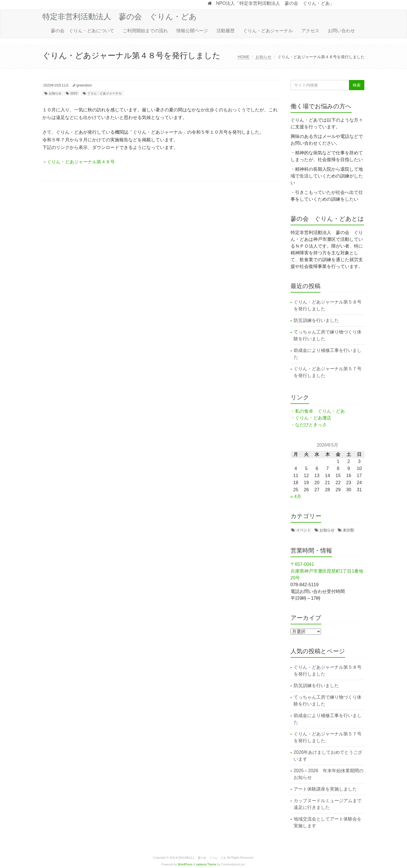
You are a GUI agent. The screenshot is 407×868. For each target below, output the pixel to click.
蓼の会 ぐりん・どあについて (83, 31)
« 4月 (296, 496)
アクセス (310, 31)
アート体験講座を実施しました (325, 789)
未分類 (348, 530)
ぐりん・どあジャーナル (268, 31)
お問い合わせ (341, 31)
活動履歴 (226, 31)
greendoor (84, 85)
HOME (244, 57)
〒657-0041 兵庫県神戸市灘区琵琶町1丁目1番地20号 (327, 571)
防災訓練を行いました (316, 320)
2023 (74, 93)
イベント (304, 530)
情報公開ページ (192, 31)
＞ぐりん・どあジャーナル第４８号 (79, 162)
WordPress (185, 864)
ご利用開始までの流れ (145, 31)
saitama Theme (206, 864)
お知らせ (263, 57)
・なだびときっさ (309, 425)
